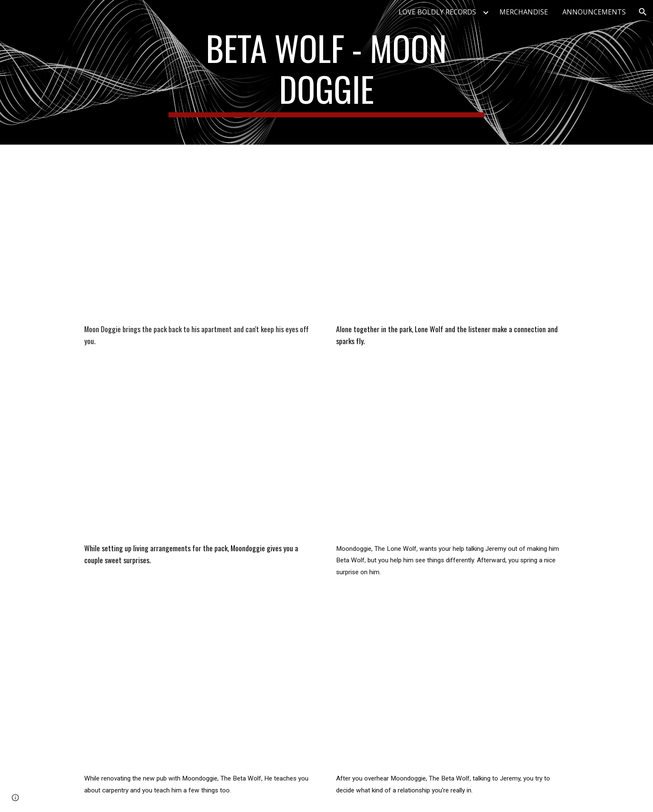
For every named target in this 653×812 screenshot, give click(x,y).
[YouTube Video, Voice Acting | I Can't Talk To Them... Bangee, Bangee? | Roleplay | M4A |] (200, 236)
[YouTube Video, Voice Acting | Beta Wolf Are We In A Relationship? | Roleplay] (452, 685)
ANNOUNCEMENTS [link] (594, 12)
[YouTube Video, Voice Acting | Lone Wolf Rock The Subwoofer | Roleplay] (452, 455)
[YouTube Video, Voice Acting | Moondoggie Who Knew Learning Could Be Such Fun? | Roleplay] (200, 685)
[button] (643, 12)
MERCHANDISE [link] (524, 12)
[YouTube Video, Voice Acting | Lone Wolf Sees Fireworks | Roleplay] (452, 236)
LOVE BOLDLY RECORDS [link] (437, 12)
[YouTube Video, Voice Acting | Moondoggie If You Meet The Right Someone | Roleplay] (200, 455)
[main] (327, 72)
